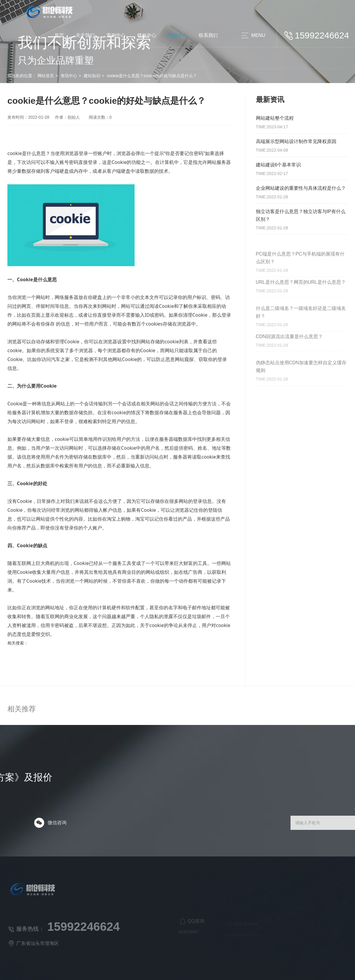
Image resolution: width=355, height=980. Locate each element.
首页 (59, 35)
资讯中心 (177, 35)
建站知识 (77, 76)
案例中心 (116, 35)
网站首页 (31, 76)
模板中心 (147, 35)
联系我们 (208, 35)
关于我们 (85, 35)
